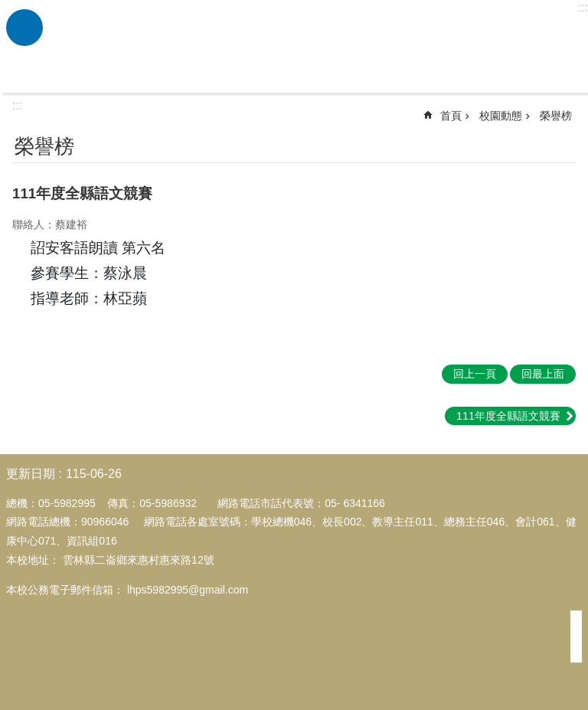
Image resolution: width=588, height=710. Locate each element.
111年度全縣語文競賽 (508, 416)
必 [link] (24, 28)
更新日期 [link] (31, 474)
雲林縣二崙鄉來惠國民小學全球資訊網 (313, 47)
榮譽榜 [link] (556, 116)
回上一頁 (475, 374)
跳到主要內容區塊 (8, 8)
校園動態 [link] (501, 116)
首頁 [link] (451, 116)
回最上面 (543, 374)
